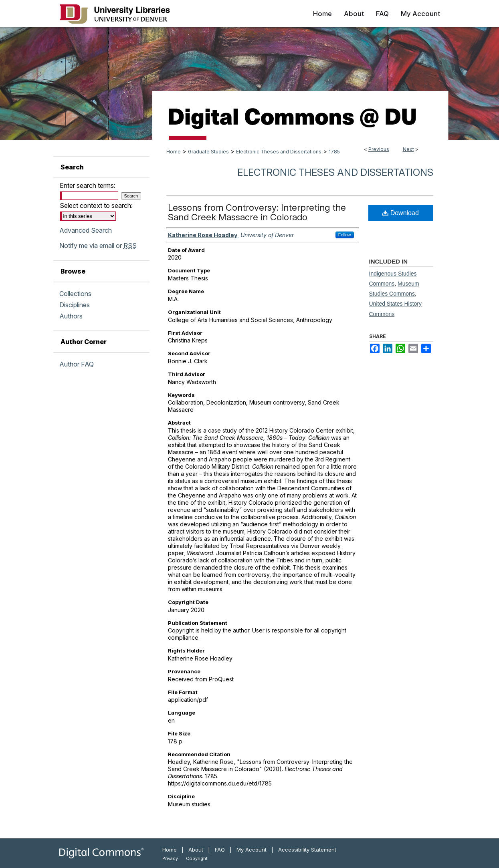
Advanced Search (86, 230)
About (196, 850)
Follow (345, 235)
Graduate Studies (208, 152)
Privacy (170, 858)
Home (174, 152)
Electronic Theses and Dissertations (279, 152)
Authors (71, 316)
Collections (75, 294)
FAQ (220, 850)
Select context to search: (96, 205)
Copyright (197, 858)
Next (408, 149)
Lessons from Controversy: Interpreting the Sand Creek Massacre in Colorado (257, 212)
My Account (252, 850)
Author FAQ (77, 364)
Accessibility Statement (307, 850)
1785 (334, 152)
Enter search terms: (88, 185)
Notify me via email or (98, 246)
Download (401, 213)
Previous (379, 149)
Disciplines (75, 305)
